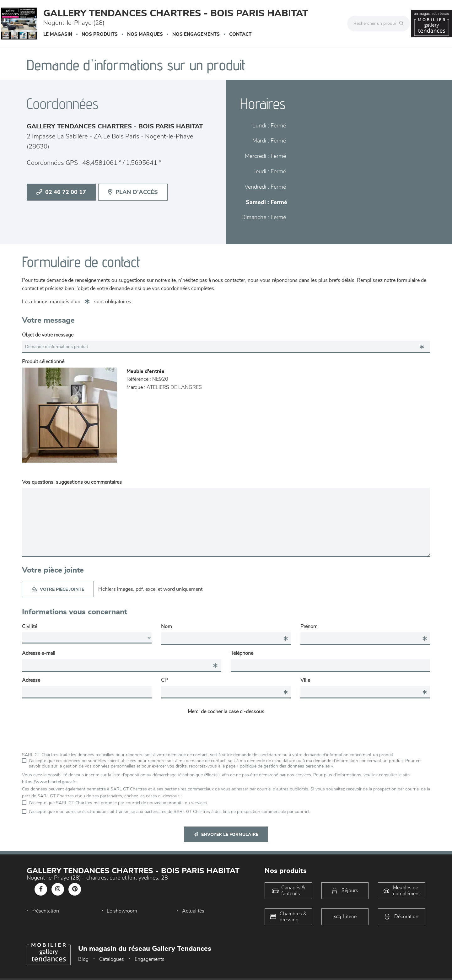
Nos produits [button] (100, 34)
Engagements (150, 959)
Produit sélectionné (43, 362)
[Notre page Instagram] (58, 889)
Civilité (30, 627)
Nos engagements (196, 34)
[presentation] (226, 730)
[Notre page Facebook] (41, 889)
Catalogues (112, 959)
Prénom (309, 627)
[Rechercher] (403, 24)
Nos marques (145, 34)
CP (164, 680)
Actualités (191, 911)
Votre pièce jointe (58, 589)
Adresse (31, 680)
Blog (83, 959)
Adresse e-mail (39, 653)
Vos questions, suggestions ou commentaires (72, 482)
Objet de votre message (48, 335)
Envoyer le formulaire (226, 835)
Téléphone (242, 653)
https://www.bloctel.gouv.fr (49, 782)
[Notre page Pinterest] (75, 889)
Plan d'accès (133, 192)
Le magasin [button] (58, 34)
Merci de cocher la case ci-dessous (226, 712)
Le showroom (121, 911)
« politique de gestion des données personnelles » (285, 766)
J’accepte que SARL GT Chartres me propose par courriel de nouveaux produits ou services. (118, 803)
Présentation (45, 911)
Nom (166, 627)
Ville (305, 680)
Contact (240, 34)
